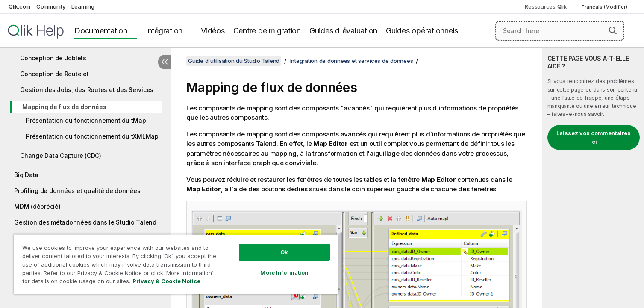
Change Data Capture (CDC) (61, 155)
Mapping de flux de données (64, 107)
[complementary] (593, 178)
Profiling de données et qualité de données (77, 191)
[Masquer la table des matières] (165, 62)
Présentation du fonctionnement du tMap (86, 120)
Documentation (101, 31)
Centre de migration (267, 31)
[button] (613, 30)
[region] (176, 264)
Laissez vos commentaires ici (594, 137)
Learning (83, 6)
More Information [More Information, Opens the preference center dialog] (284, 272)
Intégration (164, 31)
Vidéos (213, 31)
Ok (284, 252)
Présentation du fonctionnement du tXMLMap (92, 136)
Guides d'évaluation (343, 31)
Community (51, 6)
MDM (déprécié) (37, 206)
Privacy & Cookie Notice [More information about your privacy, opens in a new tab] (166, 281)
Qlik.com (19, 6)
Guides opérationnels (422, 31)
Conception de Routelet (54, 74)
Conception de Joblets (53, 58)
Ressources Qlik (545, 6)
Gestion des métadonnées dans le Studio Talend (85, 222)
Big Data (26, 175)
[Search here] (560, 31)
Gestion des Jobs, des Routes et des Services (87, 90)
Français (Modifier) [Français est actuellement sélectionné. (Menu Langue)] (605, 7)
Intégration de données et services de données (352, 61)
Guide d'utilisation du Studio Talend (234, 61)
